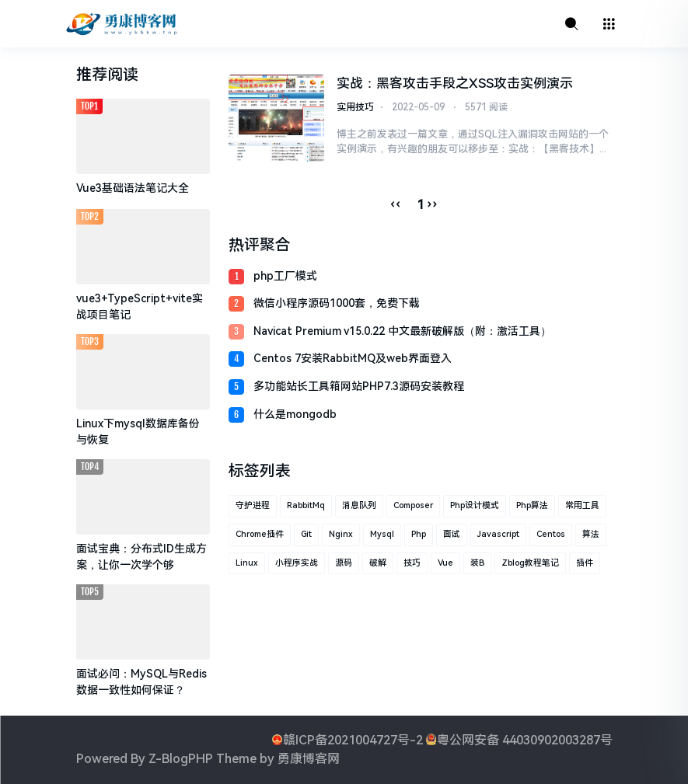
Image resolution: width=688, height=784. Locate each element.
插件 (585, 563)
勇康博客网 (309, 759)
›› (432, 204)
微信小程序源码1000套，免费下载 (337, 303)
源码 (344, 563)
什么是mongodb (295, 414)
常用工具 (582, 505)
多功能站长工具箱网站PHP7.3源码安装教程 (359, 386)
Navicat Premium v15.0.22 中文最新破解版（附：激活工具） (402, 331)
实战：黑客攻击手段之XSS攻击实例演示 (455, 83)
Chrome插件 (260, 534)
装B (477, 563)
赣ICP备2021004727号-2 (353, 740)
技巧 (412, 563)
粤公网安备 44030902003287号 (525, 740)
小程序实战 (297, 563)
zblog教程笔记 (530, 563)
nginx (341, 534)
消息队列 (359, 505)
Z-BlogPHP (181, 759)
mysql (382, 534)
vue (445, 563)
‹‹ (396, 204)
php (419, 534)
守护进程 (253, 505)
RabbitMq (306, 505)
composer (413, 505)
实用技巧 (355, 107)
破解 (378, 563)
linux (247, 563)
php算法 (532, 505)
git (306, 534)
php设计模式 (475, 505)
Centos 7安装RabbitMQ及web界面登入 (353, 358)
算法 (591, 534)
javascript (498, 534)
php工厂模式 (285, 276)
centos (551, 534)
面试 (452, 534)
